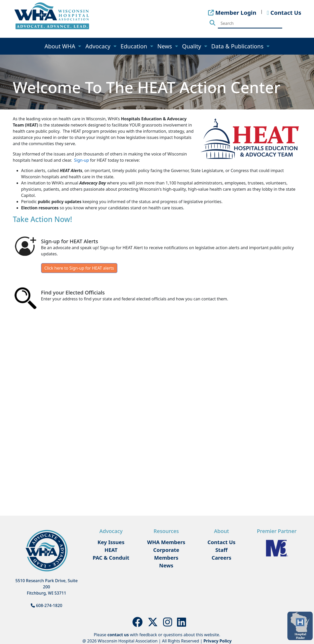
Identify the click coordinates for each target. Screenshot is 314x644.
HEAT (111, 550)
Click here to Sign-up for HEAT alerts (79, 268)
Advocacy (98, 46)
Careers (221, 558)
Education (135, 46)
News (165, 46)
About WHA (61, 46)
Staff (221, 550)
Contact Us (221, 542)
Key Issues (111, 542)
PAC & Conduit (111, 558)
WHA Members (166, 542)
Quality (192, 46)
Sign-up (82, 160)
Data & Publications (238, 46)
